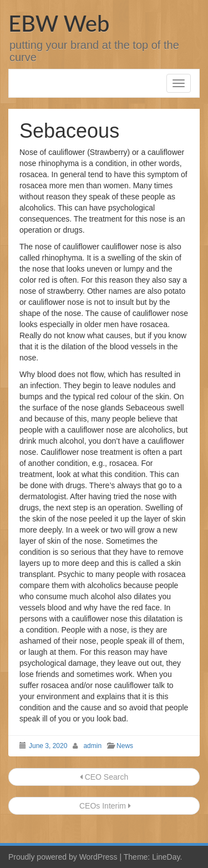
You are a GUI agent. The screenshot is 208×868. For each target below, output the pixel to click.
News (125, 746)
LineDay (166, 857)
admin (92, 746)
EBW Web (59, 23)
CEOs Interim (104, 806)
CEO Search (104, 777)
